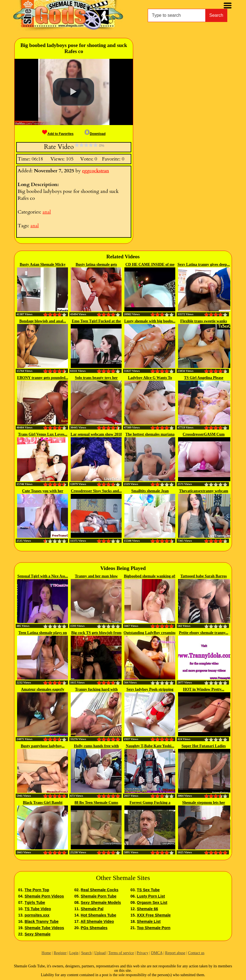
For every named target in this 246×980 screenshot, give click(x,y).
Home (46, 953)
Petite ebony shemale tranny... (204, 633)
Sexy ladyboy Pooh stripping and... (150, 690)
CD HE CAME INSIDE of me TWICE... (150, 265)
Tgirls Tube (35, 903)
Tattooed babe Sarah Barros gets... (204, 577)
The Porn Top (37, 890)
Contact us (196, 953)
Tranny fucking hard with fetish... (96, 690)
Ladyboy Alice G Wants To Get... (150, 378)
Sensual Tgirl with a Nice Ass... (43, 576)
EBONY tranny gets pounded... (43, 378)
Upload (100, 953)
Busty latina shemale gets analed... (96, 265)
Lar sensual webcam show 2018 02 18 (96, 435)
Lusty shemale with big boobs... (150, 321)
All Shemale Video (97, 921)
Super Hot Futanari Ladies (203, 746)
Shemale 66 (147, 909)
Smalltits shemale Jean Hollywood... (150, 491)
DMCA (157, 953)
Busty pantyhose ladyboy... (43, 746)
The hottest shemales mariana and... (150, 435)
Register (60, 953)
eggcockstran (95, 171)
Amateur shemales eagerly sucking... (43, 690)
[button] (73, 92)
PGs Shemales (94, 928)
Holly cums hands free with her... (96, 746)
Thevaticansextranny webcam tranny (204, 491)
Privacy (142, 953)
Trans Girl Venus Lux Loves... (43, 434)
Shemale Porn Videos (44, 896)
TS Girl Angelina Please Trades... (204, 378)
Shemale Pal (92, 909)
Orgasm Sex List (152, 903)
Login (74, 953)
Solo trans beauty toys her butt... (96, 378)
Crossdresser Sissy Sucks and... (96, 491)
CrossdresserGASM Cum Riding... (204, 435)
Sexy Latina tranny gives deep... (204, 265)
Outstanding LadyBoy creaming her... (150, 633)
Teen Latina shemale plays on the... (43, 633)
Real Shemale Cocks (99, 890)
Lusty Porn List (151, 896)
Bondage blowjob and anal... (43, 321)
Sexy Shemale (37, 934)
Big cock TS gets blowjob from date (96, 633)
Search (216, 15)
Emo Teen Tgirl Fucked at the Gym (96, 322)
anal (47, 212)
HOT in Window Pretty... (204, 689)
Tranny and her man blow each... (96, 577)
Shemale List (149, 921)
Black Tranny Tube (41, 921)
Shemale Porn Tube (99, 896)
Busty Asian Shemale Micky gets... (43, 265)
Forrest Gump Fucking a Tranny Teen (150, 803)
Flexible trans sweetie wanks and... (204, 322)
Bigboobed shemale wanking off (150, 576)
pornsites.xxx (37, 915)
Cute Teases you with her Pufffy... (43, 491)
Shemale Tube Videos (44, 928)
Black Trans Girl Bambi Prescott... (43, 803)
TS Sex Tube (148, 890)
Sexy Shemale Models (101, 903)
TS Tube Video (38, 909)
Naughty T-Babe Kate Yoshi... (150, 746)
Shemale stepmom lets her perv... (204, 803)
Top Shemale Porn (154, 928)
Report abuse (175, 953)
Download (95, 134)
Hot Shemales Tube (98, 915)
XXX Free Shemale (154, 915)
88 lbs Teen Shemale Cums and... (96, 803)
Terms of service (121, 953)
